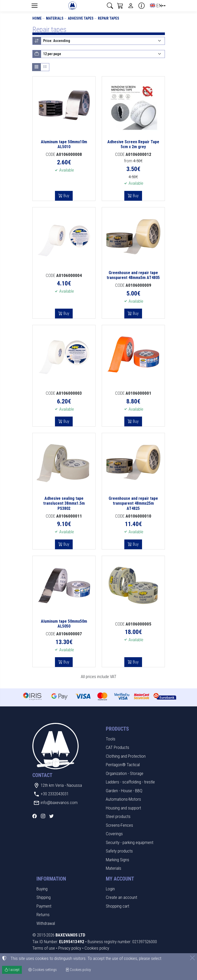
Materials (55, 18)
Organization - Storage (125, 773)
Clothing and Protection (126, 756)
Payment (44, 906)
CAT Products (118, 747)
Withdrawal (46, 923)
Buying (42, 889)
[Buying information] (142, 6)
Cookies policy (97, 948)
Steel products (118, 816)
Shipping (44, 897)
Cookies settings (43, 970)
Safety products (119, 851)
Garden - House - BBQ (124, 791)
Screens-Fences (119, 825)
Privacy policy (70, 948)
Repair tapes (109, 18)
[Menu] (35, 6)
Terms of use (44, 948)
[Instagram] (43, 816)
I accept (12, 970)
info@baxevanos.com (59, 802)
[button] (110, 6)
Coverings (114, 834)
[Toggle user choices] (131, 6)
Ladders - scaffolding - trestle (130, 782)
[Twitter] (51, 816)
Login (110, 889)
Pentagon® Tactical (123, 765)
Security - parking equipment (130, 842)
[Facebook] (35, 816)
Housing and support (123, 808)
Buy (66, 196)
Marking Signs (118, 860)
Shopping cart (118, 906)
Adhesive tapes (81, 18)
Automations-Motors (123, 799)
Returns (43, 915)
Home (37, 18)
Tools (111, 739)
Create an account (121, 897)
